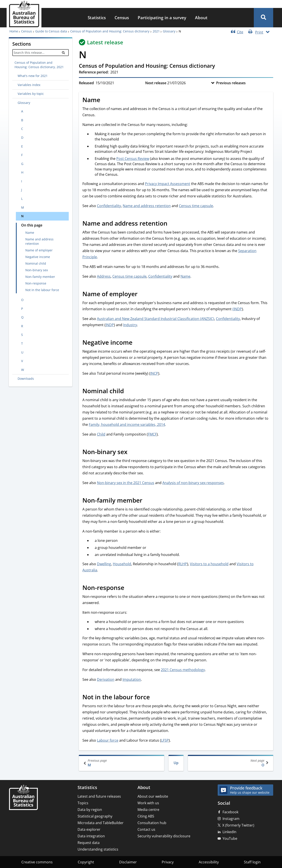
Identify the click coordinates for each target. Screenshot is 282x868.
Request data (89, 843)
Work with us (148, 803)
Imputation (132, 679)
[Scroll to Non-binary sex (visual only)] (132, 452)
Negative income (38, 257)
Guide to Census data (51, 31)
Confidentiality (109, 206)
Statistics (97, 18)
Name (30, 233)
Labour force (108, 740)
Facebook (230, 812)
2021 (156, 31)
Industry (130, 325)
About (201, 18)
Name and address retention (39, 241)
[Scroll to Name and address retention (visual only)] (172, 224)
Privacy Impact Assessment (168, 184)
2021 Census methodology (183, 670)
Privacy (168, 862)
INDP (110, 325)
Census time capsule (196, 206)
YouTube (230, 838)
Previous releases (231, 83)
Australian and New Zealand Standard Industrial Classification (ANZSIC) (156, 319)
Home (14, 31)
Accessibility (209, 862)
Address (104, 276)
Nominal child (36, 263)
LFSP (165, 740)
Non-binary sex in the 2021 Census (126, 483)
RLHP (183, 564)
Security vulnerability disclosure (164, 836)
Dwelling (104, 564)
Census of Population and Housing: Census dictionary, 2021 (39, 65)
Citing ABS (146, 816)
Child (101, 434)
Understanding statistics (98, 849)
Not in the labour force (42, 290)
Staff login (252, 862)
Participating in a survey (162, 18)
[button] (263, 18)
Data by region (90, 810)
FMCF (152, 434)
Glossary (169, 31)
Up (176, 763)
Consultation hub (152, 823)
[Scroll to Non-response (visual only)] (129, 588)
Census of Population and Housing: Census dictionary (110, 31)
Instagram (231, 819)
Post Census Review (133, 159)
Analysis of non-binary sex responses (193, 483)
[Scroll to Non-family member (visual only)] (147, 501)
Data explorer (89, 829)
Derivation (106, 679)
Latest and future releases (99, 796)
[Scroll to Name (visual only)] (105, 100)
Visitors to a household (209, 564)
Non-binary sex (37, 270)
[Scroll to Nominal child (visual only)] (129, 391)
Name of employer (39, 250)
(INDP (237, 309)
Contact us (146, 829)
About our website (153, 796)
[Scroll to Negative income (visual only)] (137, 343)
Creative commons (37, 862)
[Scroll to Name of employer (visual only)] (142, 294)
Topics (83, 803)
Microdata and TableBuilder (101, 823)
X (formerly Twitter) (238, 825)
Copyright (86, 862)
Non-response (36, 283)
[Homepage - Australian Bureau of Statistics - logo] (24, 14)
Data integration (91, 836)
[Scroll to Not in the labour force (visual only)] (155, 698)
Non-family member (40, 277)
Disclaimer (128, 862)
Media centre (148, 810)
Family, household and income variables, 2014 (127, 425)
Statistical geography (95, 816)
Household (122, 564)
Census (122, 18)
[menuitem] (97, 18)
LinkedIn (229, 832)
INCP (154, 373)
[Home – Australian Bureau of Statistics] (23, 798)
